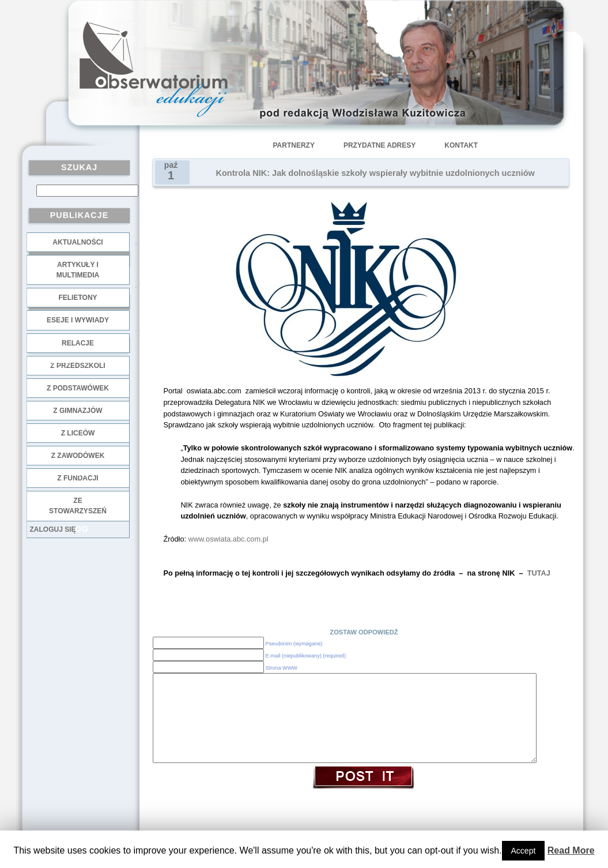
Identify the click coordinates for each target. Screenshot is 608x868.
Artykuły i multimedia (78, 270)
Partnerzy (294, 145)
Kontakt (461, 145)
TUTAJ (539, 573)
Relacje (78, 343)
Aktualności (78, 242)
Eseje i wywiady (78, 320)
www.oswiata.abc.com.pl (229, 539)
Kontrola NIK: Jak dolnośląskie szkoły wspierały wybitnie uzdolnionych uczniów (375, 173)
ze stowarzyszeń (78, 506)
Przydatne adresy (379, 145)
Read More (571, 850)
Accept (524, 851)
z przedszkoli (78, 366)
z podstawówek (78, 388)
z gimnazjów (78, 411)
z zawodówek (78, 456)
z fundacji (78, 478)
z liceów (78, 433)
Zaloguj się (53, 529)
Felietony (78, 298)
